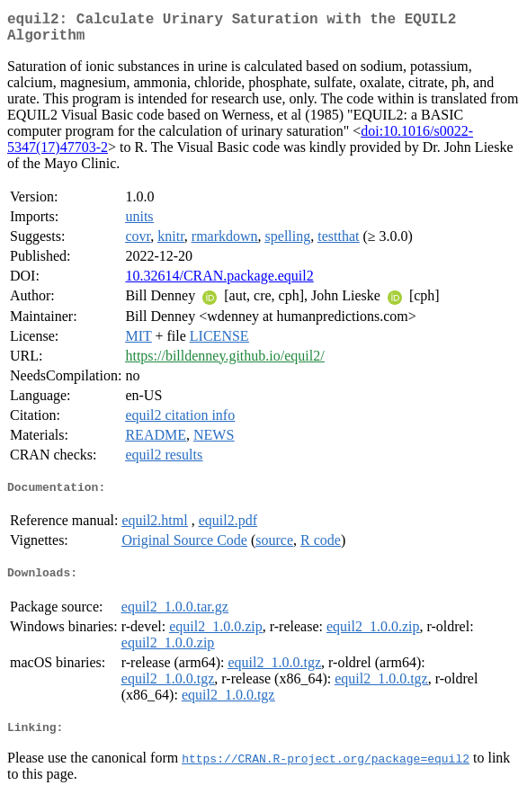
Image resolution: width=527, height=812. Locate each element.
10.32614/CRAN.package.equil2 (219, 283)
